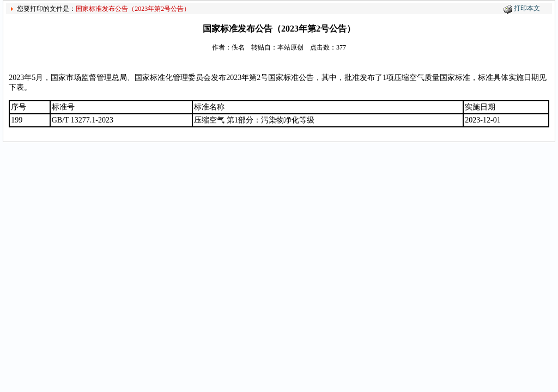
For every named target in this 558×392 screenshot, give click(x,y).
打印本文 (527, 8)
